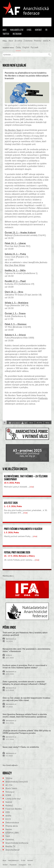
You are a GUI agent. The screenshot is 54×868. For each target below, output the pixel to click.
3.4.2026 (9, 641)
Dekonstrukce (12, 822)
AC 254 (9, 785)
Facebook (13, 865)
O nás (29, 30)
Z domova (28, 41)
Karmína (10, 839)
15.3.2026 (10, 674)
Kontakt (38, 30)
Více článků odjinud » (10, 765)
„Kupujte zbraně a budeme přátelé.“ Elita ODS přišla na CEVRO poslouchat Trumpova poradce (27, 732)
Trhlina (9, 778)
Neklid (9, 802)
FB (46, 30)
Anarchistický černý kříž (17, 782)
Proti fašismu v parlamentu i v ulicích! (23, 529)
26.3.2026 (10, 657)
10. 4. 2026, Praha (12, 483)
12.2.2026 (10, 739)
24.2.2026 (10, 723)
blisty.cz (9, 655)
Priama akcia (12, 826)
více (32, 487)
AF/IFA (39, 423)
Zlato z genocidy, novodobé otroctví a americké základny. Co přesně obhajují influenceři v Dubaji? (24, 683)
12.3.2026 (10, 690)
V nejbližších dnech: (15, 469)
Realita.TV (10, 846)
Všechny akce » (8, 576)
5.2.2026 (9, 755)
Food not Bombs (14, 809)
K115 (8, 819)
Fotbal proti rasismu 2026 (17, 552)
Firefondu (43, 398)
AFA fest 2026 (11, 503)
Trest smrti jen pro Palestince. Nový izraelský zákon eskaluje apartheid (25, 634)
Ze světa (18, 41)
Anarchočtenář (13, 850)
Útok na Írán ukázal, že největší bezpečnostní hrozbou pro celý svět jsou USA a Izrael (26, 699)
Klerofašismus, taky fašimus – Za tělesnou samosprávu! (26, 478)
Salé (8, 836)
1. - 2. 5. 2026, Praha (13, 506)
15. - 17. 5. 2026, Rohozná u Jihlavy (19, 556)
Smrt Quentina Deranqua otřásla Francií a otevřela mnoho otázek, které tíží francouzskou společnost (25, 715)
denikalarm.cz (11, 639)
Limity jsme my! (13, 799)
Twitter (6, 34)
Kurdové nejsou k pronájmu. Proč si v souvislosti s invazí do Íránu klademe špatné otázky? (25, 666)
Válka (47, 423)
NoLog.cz (10, 792)
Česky (18, 47)
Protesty (38, 41)
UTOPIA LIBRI (12, 833)
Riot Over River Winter (15, 265)
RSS (30, 865)
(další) (46, 41)
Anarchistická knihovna (17, 843)
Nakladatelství (17, 30)
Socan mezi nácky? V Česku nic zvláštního (21, 747)
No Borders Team (13, 130)
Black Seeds (11, 788)
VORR (8, 795)
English (26, 47)
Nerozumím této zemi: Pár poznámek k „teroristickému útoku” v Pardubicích (26, 650)
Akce (5, 30)
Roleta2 (9, 805)
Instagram (17, 34)
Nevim (9, 829)
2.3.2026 (9, 706)
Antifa (8, 816)
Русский (34, 47)
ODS (8, 812)
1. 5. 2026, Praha (11, 532)
